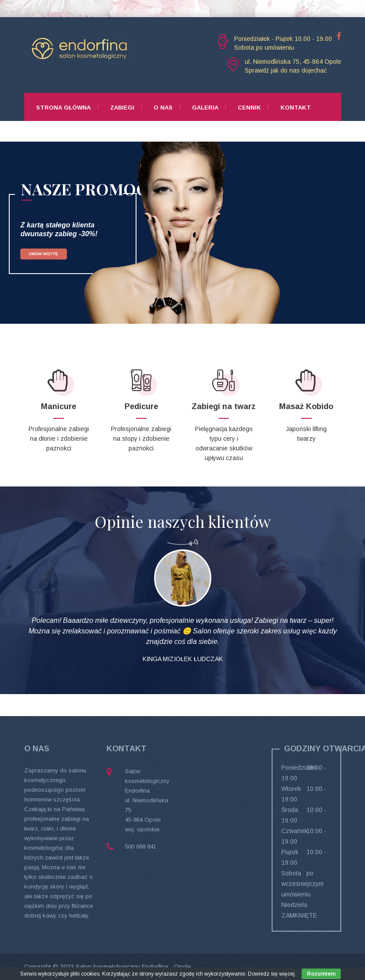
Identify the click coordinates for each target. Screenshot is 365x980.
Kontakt (296, 108)
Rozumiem (321, 974)
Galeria (205, 108)
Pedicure (141, 406)
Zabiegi (122, 108)
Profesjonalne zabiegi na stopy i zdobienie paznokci (141, 439)
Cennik (249, 108)
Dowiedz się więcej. (272, 974)
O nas (163, 108)
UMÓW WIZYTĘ (44, 254)
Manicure (59, 406)
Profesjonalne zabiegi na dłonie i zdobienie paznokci (59, 439)
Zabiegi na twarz (224, 406)
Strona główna (63, 108)
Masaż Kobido (306, 406)
